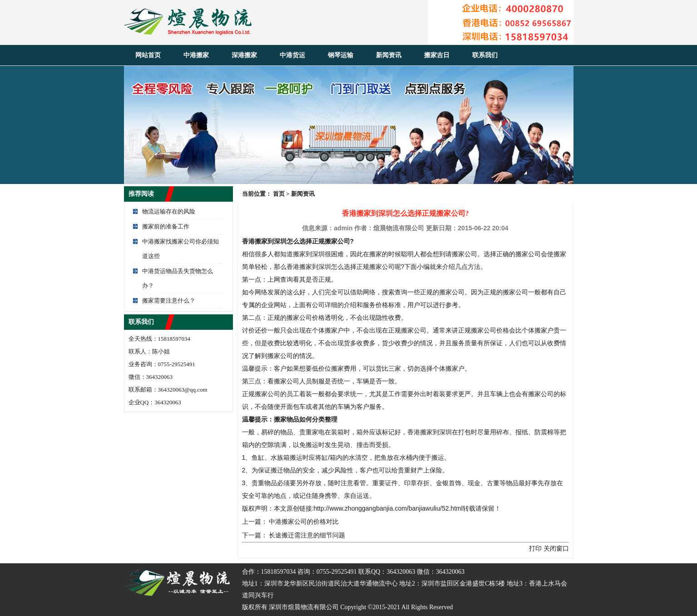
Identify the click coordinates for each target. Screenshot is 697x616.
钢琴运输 (341, 55)
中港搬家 (196, 55)
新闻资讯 (389, 55)
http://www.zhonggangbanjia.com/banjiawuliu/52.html (388, 508)
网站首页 (148, 55)
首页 (279, 194)
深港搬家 (244, 55)
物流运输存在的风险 (169, 211)
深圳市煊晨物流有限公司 (304, 607)
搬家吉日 (437, 55)
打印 (535, 548)
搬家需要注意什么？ (169, 301)
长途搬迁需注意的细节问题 (307, 535)
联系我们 (485, 55)
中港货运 (292, 55)
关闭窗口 (556, 548)
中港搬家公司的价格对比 (304, 522)
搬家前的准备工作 (166, 226)
